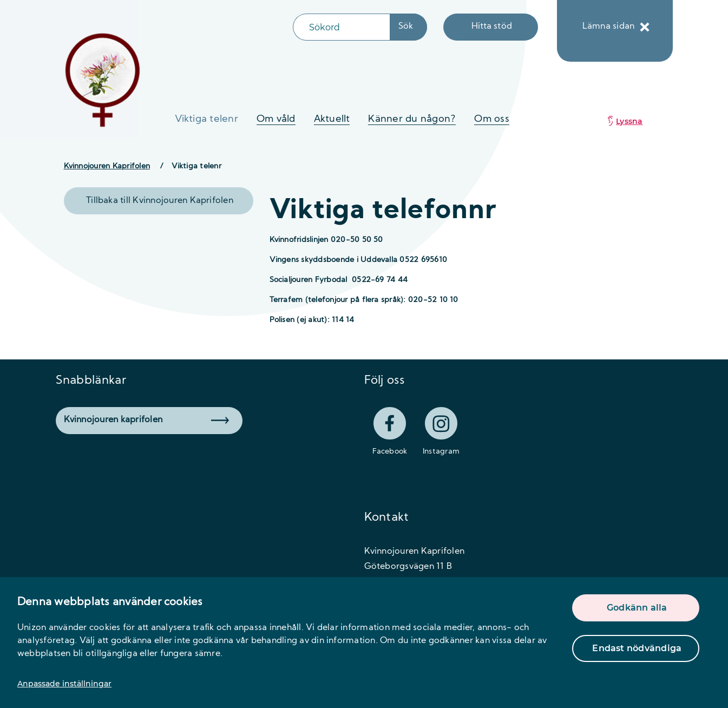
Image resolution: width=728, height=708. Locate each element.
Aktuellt (332, 119)
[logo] (103, 80)
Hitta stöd (492, 27)
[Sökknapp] (409, 27)
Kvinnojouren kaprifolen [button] (146, 420)
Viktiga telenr (206, 119)
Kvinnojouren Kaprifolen (107, 166)
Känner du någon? (412, 119)
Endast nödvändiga (637, 648)
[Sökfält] (342, 27)
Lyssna (629, 121)
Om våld (276, 119)
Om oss (491, 119)
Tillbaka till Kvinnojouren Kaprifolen (160, 201)
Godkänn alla (637, 608)
